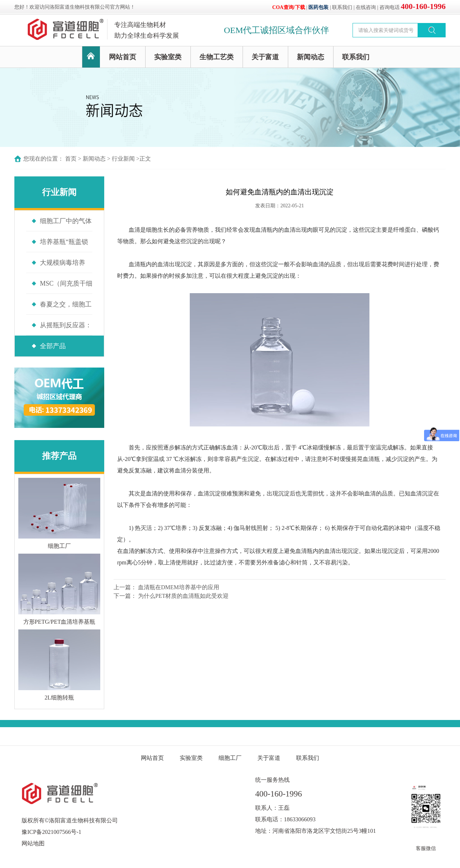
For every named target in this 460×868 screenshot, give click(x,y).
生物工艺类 (217, 57)
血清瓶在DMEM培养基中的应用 (179, 587)
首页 (71, 159)
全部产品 (53, 346)
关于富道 (265, 57)
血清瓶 (264, 230)
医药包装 (318, 7)
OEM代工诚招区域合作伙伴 (277, 30)
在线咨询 (366, 7)
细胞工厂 (230, 758)
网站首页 (123, 57)
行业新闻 (123, 159)
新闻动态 (310, 57)
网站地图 (33, 843)
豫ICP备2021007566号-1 (51, 832)
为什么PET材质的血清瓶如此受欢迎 (183, 596)
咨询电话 (413, 7)
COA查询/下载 (289, 7)
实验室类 (168, 57)
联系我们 (342, 7)
